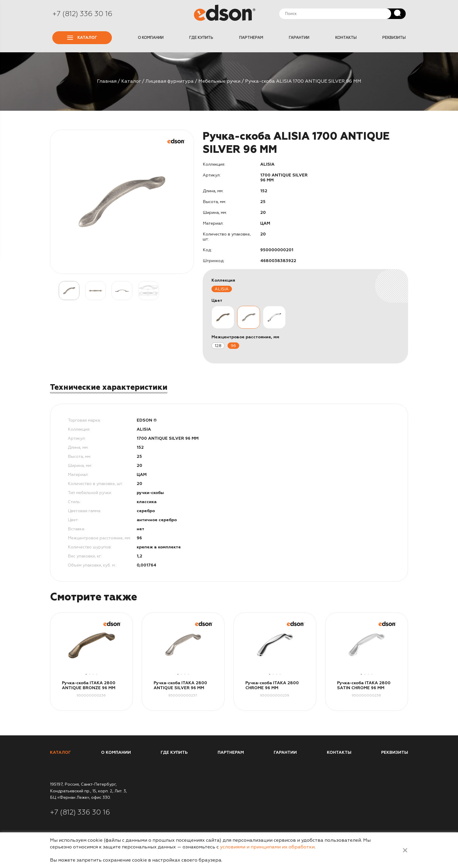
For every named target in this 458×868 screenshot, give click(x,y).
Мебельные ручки (219, 81)
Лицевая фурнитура (170, 81)
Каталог (82, 38)
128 (218, 346)
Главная (107, 81)
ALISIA (222, 289)
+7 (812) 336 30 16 (82, 14)
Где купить (201, 38)
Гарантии (299, 38)
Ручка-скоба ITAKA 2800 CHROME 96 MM (272, 685)
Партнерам (251, 38)
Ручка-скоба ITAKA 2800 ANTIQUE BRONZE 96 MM (89, 685)
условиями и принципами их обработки (267, 847)
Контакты (346, 38)
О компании (151, 38)
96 (233, 346)
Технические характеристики (109, 387)
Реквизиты (394, 38)
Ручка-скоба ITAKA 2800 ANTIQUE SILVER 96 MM (180, 685)
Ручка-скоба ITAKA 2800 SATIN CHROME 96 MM (364, 685)
